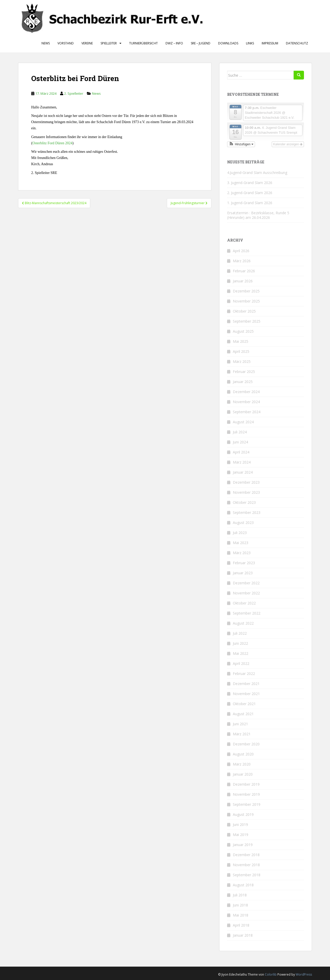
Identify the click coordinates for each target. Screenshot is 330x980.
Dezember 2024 (246, 392)
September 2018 (247, 875)
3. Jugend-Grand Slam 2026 (250, 183)
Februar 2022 (244, 674)
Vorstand (66, 43)
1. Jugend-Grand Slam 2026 (250, 203)
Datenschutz (297, 43)
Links (250, 43)
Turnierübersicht (143, 43)
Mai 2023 (241, 543)
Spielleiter (109, 43)
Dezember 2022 (246, 583)
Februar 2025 (244, 372)
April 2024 (241, 452)
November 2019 (246, 794)
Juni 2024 (240, 442)
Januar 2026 (243, 281)
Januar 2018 (243, 935)
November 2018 (246, 865)
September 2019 (247, 804)
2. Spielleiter (74, 93)
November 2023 (246, 492)
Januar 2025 (243, 382)
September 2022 (247, 613)
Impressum (270, 43)
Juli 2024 (240, 432)
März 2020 (242, 764)
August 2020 (243, 754)
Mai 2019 (241, 835)
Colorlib (271, 974)
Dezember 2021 (246, 684)
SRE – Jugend (201, 43)
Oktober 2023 (244, 502)
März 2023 (242, 553)
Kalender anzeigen (288, 144)
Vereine (87, 43)
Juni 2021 (240, 724)
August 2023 (243, 523)
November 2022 (246, 593)
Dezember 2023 (246, 482)
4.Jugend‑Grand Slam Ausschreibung (257, 173)
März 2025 (242, 361)
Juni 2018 (240, 905)
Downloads (228, 43)
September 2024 (247, 412)
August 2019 (243, 814)
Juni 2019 (240, 824)
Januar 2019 (243, 845)
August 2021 (243, 714)
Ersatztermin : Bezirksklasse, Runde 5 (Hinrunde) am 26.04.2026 (258, 215)
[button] (241, 144)
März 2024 (242, 462)
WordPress (304, 974)
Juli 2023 (240, 533)
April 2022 (241, 663)
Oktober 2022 (244, 603)
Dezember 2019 (246, 784)
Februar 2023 (244, 563)
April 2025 (241, 351)
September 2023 (247, 512)
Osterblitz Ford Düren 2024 (52, 143)
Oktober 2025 (244, 311)
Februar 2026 (244, 271)
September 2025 (247, 321)
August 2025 (243, 331)
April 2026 (241, 251)
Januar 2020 (243, 774)
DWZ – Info (174, 43)
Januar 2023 (243, 573)
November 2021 (246, 694)
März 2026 (242, 261)
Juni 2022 (240, 643)
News (46, 43)
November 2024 (246, 402)
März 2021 (242, 734)
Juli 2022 (240, 633)
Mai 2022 (241, 653)
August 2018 (243, 885)
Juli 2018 (240, 895)
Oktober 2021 (244, 704)
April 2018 (241, 925)
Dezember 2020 (246, 744)
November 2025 (246, 301)
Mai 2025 (241, 341)
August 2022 (243, 623)
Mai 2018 (241, 915)
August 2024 (243, 422)
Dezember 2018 (246, 855)
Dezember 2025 (246, 291)
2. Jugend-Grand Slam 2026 (250, 193)
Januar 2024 (243, 472)
